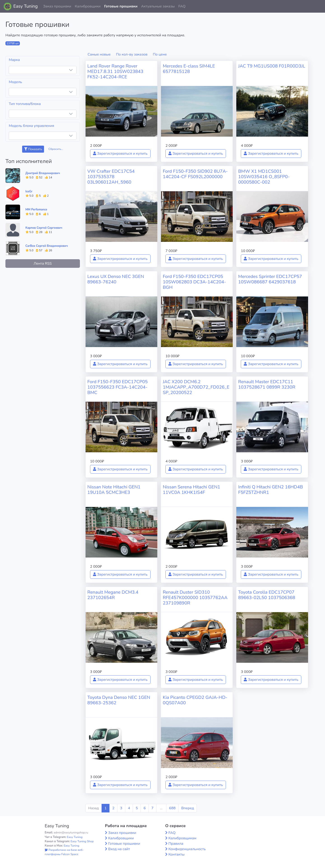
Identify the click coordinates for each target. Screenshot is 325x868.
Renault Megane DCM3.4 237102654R (113, 595)
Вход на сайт (119, 849)
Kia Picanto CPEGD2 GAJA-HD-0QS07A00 (195, 700)
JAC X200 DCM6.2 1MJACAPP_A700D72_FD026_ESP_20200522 (196, 387)
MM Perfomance (36, 210)
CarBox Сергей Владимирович (47, 246)
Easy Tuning (26, 6)
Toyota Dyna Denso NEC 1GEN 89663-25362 (119, 700)
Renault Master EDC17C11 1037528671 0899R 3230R (267, 384)
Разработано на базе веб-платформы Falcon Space (64, 852)
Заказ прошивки (57, 6)
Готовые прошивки (121, 6)
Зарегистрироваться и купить (120, 154)
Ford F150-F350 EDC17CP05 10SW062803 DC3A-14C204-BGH (194, 282)
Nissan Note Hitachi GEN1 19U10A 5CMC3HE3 (114, 490)
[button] (318, 6)
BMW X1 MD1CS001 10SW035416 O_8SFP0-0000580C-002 (264, 177)
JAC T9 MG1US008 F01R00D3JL (272, 66)
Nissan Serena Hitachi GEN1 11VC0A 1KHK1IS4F (191, 490)
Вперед (188, 808)
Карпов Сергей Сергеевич (44, 228)
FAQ (182, 6)
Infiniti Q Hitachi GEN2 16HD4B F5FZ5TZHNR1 (270, 490)
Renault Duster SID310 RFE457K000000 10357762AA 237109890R (195, 598)
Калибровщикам (182, 838)
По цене (160, 54)
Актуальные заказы (158, 6)
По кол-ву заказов (132, 54)
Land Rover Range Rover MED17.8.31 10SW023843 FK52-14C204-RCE (115, 71)
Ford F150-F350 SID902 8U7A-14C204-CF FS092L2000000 (195, 174)
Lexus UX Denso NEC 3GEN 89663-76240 (116, 279)
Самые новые (99, 54)
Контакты (176, 854)
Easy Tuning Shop (82, 841)
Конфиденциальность (187, 849)
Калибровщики (88, 6)
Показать (33, 149)
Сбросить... (56, 149)
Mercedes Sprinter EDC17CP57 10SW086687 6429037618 (270, 279)
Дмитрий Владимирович (43, 173)
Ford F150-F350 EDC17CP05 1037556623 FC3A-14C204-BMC (117, 387)
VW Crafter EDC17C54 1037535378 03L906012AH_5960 (111, 177)
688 (172, 808)
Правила (176, 844)
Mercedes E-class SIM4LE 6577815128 (189, 69)
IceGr (29, 191)
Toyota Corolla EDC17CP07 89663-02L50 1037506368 (267, 595)
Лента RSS (43, 264)
